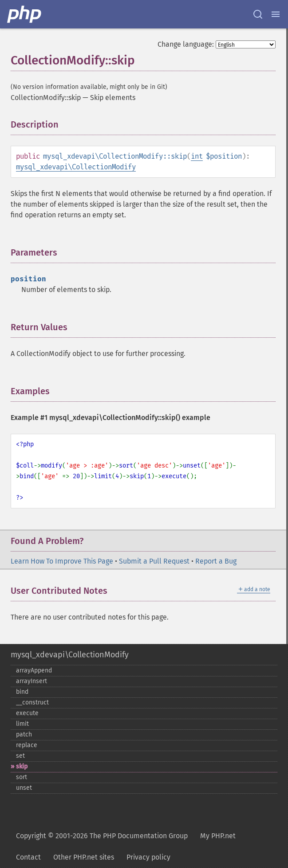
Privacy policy (148, 857)
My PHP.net (218, 836)
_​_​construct (32, 702)
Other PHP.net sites (84, 857)
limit (22, 724)
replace (27, 745)
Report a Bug (216, 561)
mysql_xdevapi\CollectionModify (76, 167)
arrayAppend (34, 670)
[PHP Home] (25, 14)
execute (27, 713)
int (197, 156)
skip (22, 766)
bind (22, 692)
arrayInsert (32, 681)
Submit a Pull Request (154, 561)
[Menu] (276, 14)
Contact (28, 857)
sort (22, 777)
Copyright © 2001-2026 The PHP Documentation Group (102, 836)
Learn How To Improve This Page (62, 561)
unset (24, 788)
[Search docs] (258, 14)
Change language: (186, 44)
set (20, 756)
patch (24, 734)
